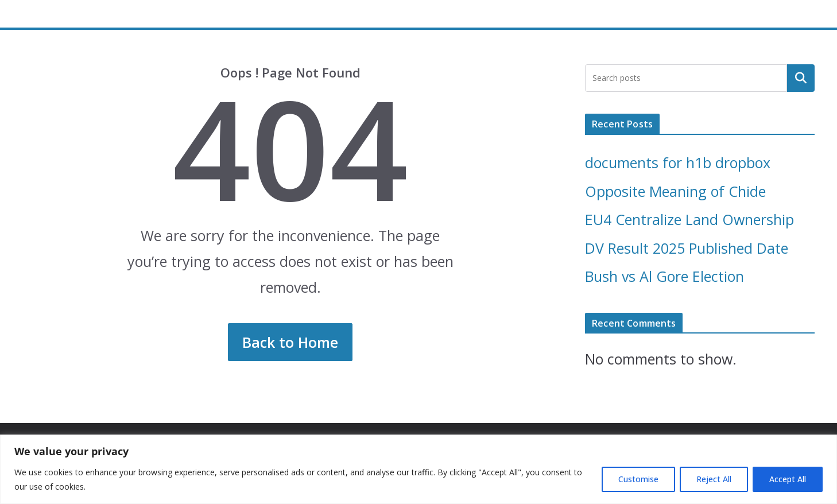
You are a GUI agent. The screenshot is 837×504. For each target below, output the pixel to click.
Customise (638, 479)
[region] (418, 469)
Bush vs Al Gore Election (664, 276)
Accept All (788, 479)
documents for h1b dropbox (678, 162)
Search (801, 77)
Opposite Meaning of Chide (675, 191)
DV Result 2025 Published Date (687, 248)
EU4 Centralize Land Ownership (689, 219)
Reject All (714, 479)
